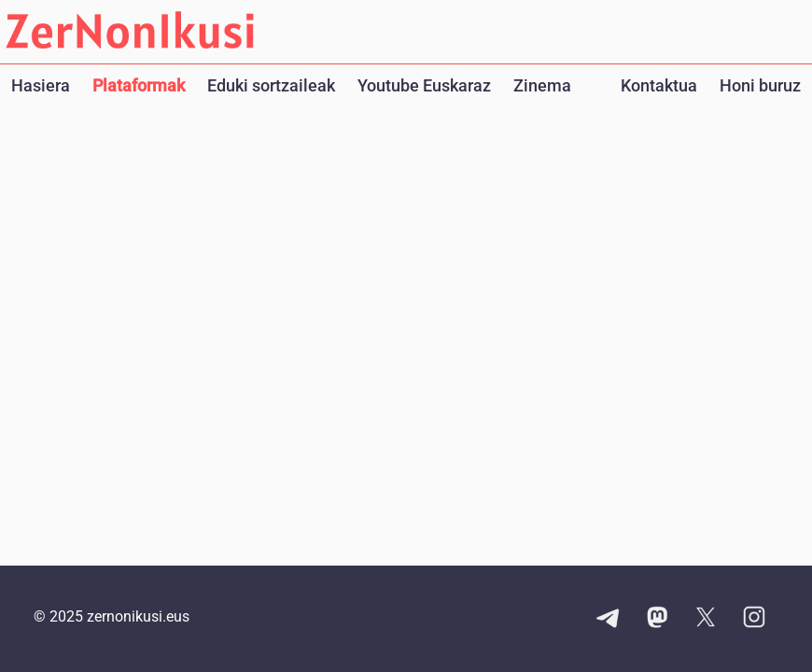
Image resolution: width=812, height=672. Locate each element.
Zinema (542, 85)
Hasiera (41, 85)
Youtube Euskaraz (424, 85)
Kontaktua (659, 85)
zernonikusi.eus (138, 616)
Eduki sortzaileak (271, 85)
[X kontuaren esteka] (706, 619)
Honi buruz (760, 85)
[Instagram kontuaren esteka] (754, 619)
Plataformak (139, 85)
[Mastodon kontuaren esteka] (657, 619)
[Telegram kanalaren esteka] (609, 619)
